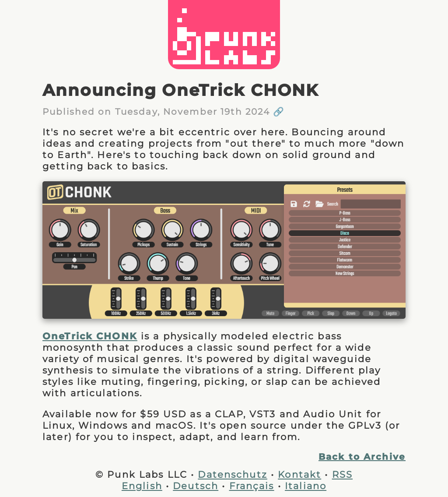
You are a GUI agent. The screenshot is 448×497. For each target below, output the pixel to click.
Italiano (306, 486)
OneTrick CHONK (90, 336)
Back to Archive (362, 457)
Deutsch (196, 486)
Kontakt (299, 474)
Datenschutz (232, 474)
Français (252, 486)
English (142, 486)
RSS (342, 474)
